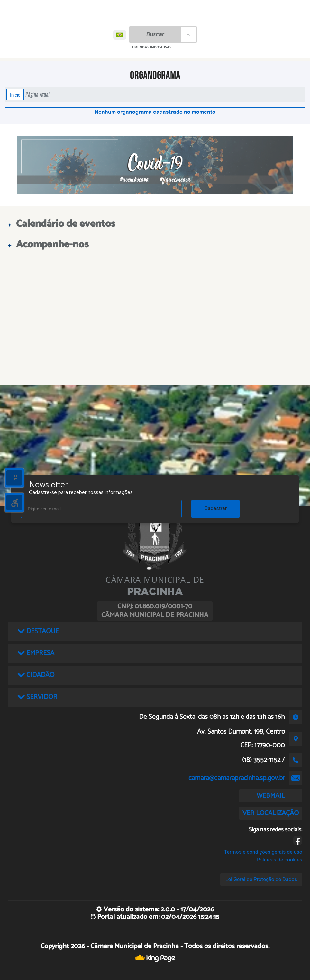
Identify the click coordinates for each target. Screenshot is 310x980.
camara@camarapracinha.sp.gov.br (237, 778)
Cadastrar (216, 508)
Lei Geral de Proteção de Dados (261, 879)
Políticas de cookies (279, 860)
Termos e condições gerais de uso (263, 852)
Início (15, 95)
